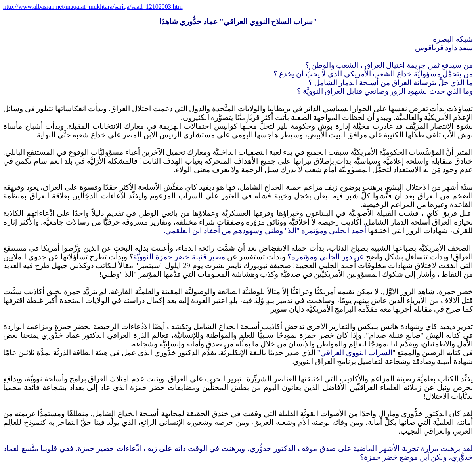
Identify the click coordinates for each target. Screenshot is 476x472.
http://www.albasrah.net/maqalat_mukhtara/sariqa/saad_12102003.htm (93, 7)
